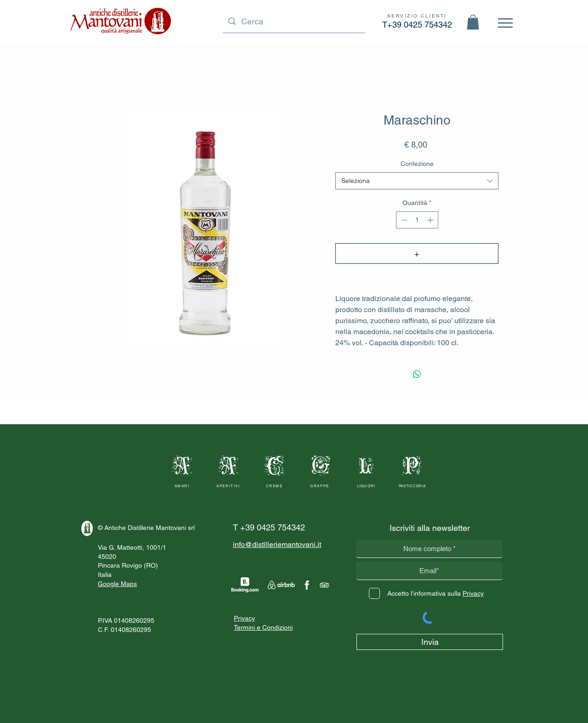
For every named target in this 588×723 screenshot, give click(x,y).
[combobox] (417, 181)
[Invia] (430, 642)
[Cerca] (294, 21)
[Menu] (505, 23)
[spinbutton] (417, 220)
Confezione (417, 164)
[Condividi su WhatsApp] (417, 374)
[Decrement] (403, 220)
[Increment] (431, 220)
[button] (473, 22)
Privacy (244, 618)
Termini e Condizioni (263, 627)
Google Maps (117, 584)
